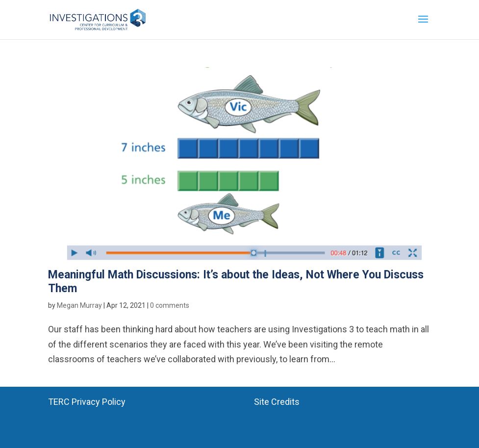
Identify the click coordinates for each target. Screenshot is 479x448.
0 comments (170, 305)
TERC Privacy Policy (87, 402)
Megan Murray (79, 305)
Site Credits (277, 402)
